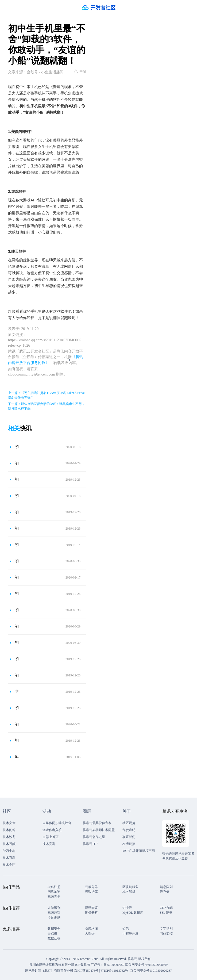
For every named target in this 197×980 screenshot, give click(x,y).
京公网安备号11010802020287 (151, 971)
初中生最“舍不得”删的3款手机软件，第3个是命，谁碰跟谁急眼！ (17, 610)
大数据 (90, 933)
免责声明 (129, 830)
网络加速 (54, 892)
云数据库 (91, 892)
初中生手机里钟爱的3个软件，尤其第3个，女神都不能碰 (17, 545)
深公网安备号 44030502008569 (146, 965)
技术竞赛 (49, 844)
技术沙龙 (9, 837)
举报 (80, 71)
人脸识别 (54, 908)
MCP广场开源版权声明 (139, 851)
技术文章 (9, 823)
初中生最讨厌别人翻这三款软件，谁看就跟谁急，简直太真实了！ (17, 659)
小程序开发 (130, 933)
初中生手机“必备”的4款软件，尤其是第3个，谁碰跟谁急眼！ (17, 561)
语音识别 (54, 917)
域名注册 (54, 887)
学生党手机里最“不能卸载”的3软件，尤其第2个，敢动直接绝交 (17, 692)
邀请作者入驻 (52, 830)
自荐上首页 (51, 837)
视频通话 (54, 913)
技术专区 (9, 865)
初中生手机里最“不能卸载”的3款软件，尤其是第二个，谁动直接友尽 (17, 512)
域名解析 (129, 892)
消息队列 (166, 887)
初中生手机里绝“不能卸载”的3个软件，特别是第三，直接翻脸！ (17, 496)
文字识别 (166, 929)
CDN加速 (166, 908)
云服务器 (91, 887)
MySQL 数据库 (133, 913)
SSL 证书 (166, 913)
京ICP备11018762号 (114, 971)
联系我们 (129, 837)
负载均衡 (91, 929)
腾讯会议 (91, 908)
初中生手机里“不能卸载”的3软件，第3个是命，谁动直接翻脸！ (17, 463)
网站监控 (166, 933)
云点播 (52, 933)
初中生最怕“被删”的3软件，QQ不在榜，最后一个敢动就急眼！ (17, 643)
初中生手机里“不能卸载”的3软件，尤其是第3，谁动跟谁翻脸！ (17, 528)
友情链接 (129, 844)
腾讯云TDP (90, 844)
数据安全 (54, 929)
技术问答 (9, 830)
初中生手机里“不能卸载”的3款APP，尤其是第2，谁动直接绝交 (17, 594)
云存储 (165, 892)
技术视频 (9, 844)
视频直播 (54, 897)
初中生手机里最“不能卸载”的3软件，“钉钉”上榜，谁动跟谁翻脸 (17, 447)
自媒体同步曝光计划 (57, 823)
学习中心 (9, 851)
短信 (126, 929)
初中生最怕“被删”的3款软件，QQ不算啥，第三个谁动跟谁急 (17, 724)
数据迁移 (54, 938)
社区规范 (129, 823)
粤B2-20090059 (114, 965)
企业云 (127, 908)
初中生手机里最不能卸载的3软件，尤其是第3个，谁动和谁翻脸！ (17, 577)
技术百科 (9, 858)
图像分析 (91, 913)
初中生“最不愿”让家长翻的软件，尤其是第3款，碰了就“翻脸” (17, 675)
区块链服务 (130, 887)
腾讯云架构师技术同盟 (99, 830)
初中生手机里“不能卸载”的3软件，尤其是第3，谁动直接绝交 (17, 626)
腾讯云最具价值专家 (97, 823)
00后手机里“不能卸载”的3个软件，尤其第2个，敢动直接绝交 (17, 757)
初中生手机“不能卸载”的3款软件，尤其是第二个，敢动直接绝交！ (17, 479)
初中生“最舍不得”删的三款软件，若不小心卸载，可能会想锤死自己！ (17, 708)
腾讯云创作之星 (94, 837)
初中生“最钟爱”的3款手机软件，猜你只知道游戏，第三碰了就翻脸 (17, 740)
